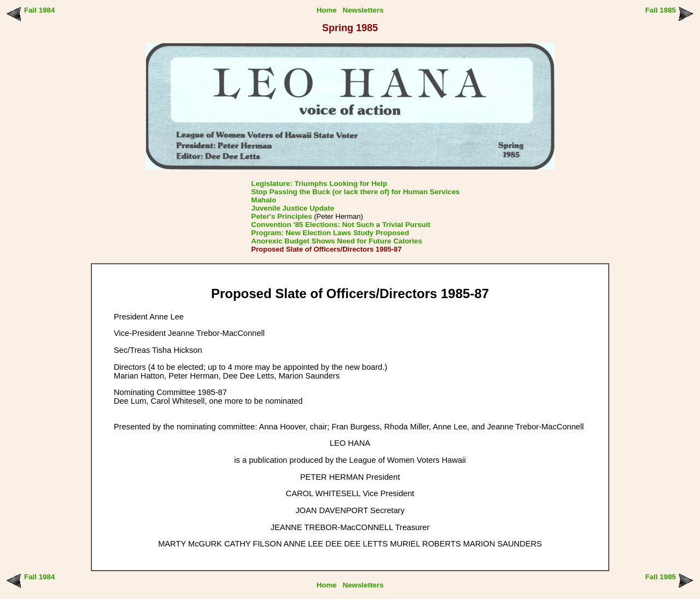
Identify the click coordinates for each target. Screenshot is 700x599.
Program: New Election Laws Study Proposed (330, 233)
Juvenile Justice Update (293, 208)
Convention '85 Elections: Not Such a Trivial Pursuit (341, 225)
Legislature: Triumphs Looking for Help (319, 184)
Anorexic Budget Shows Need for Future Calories (337, 241)
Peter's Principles (281, 216)
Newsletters (363, 10)
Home (327, 10)
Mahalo (264, 200)
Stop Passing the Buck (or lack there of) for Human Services (355, 192)
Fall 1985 (661, 10)
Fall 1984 (39, 10)
